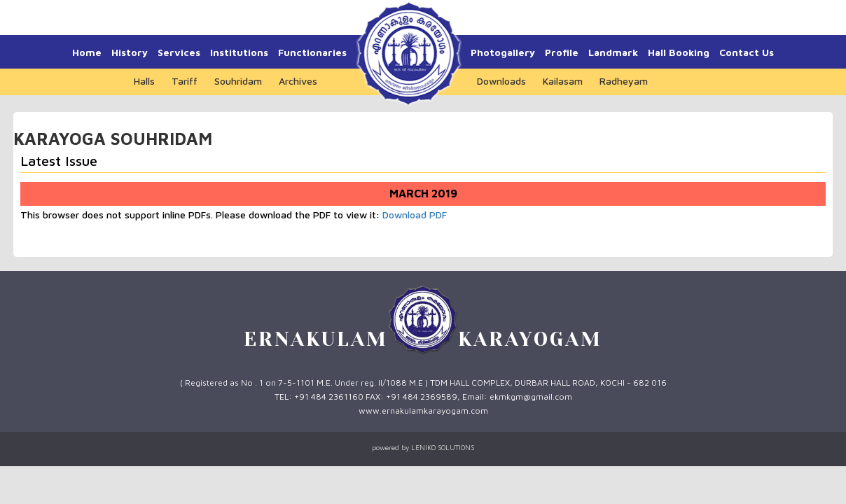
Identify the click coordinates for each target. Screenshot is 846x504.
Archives (298, 81)
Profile (562, 52)
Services (179, 52)
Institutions (239, 52)
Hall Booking (679, 52)
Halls (144, 81)
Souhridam (238, 81)
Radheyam (624, 81)
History (130, 52)
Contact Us (747, 52)
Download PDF (415, 215)
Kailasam (563, 81)
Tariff (185, 81)
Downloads (501, 81)
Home (87, 52)
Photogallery (503, 52)
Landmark (613, 52)
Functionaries (312, 52)
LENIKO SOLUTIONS (443, 447)
